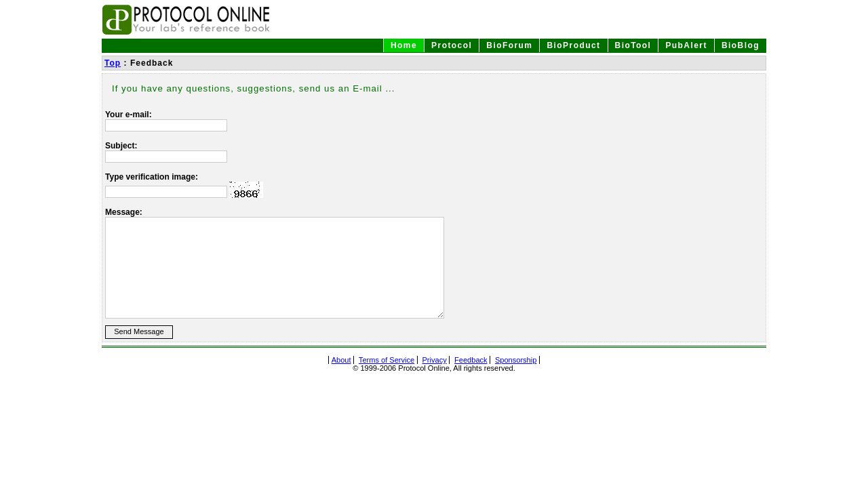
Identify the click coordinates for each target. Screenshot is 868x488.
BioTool (633, 45)
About (341, 360)
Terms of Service (387, 360)
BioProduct (573, 45)
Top (113, 63)
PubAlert (686, 45)
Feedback (471, 360)
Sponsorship (516, 360)
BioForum (509, 45)
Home (404, 45)
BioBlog (741, 45)
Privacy (434, 360)
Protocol (452, 45)
